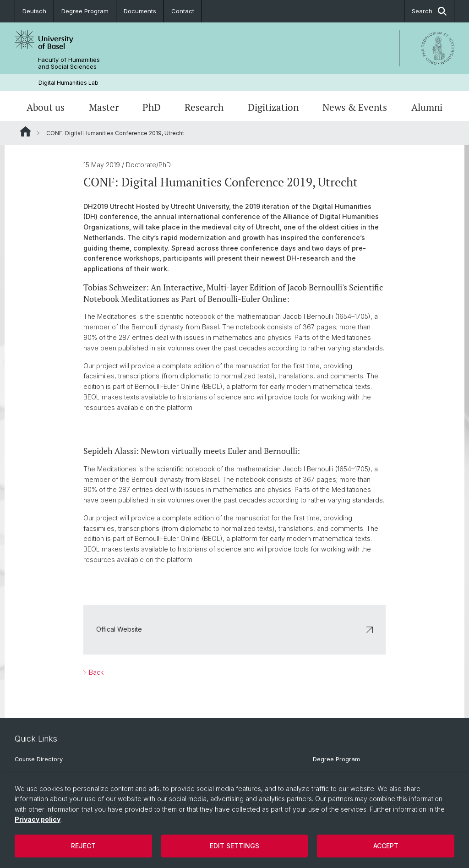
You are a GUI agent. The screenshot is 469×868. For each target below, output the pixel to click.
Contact (183, 11)
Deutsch (34, 11)
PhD (152, 107)
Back (95, 672)
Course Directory (39, 759)
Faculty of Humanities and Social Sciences (69, 63)
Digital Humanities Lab (68, 83)
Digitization (273, 107)
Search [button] (429, 11)
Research (204, 107)
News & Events (355, 107)
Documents (140, 11)
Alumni (427, 107)
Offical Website (234, 630)
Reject (83, 846)
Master (104, 107)
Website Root (25, 131)
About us (46, 107)
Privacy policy (38, 819)
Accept (386, 846)
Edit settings (234, 846)
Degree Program (85, 11)
